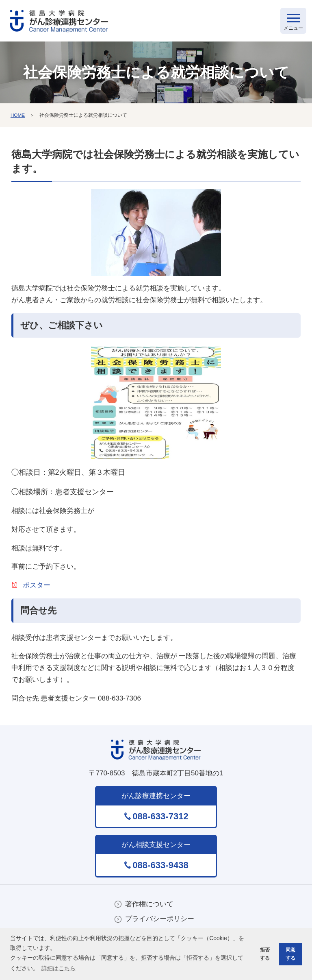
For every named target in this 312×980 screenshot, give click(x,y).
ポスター (37, 587)
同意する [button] (290, 953)
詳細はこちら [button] (58, 968)
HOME (18, 117)
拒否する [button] (263, 953)
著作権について (149, 906)
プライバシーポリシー (160, 922)
